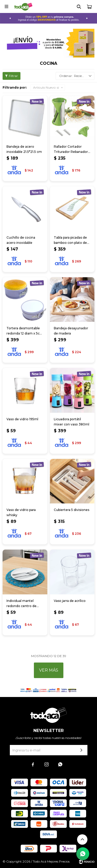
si (46, 87)
